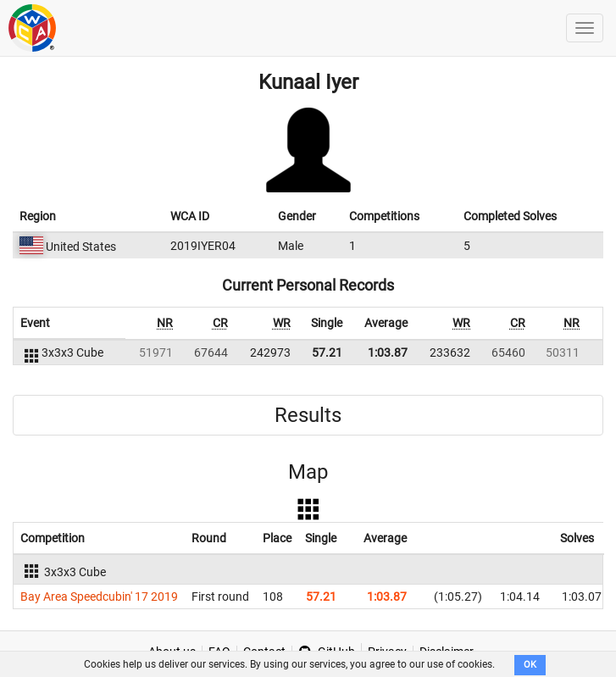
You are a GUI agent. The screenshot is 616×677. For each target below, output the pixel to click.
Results (308, 415)
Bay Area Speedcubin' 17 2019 (99, 597)
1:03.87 (388, 352)
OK (530, 665)
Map (308, 472)
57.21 (327, 352)
